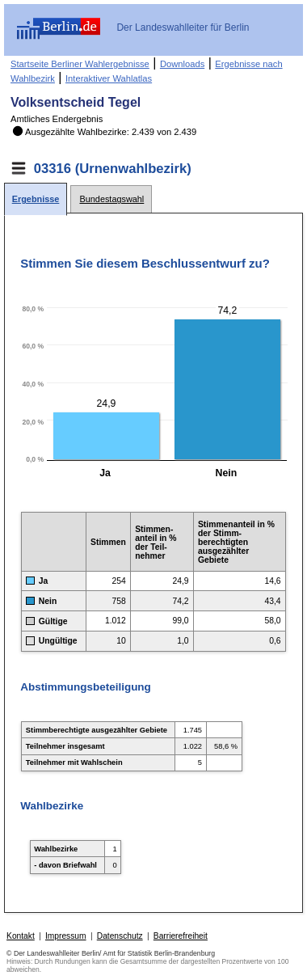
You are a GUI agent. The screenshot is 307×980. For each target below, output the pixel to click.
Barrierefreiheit (181, 936)
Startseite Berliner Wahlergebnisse (80, 64)
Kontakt (21, 936)
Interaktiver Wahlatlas (109, 78)
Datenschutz (120, 936)
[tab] (36, 199)
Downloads (182, 64)
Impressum (66, 936)
